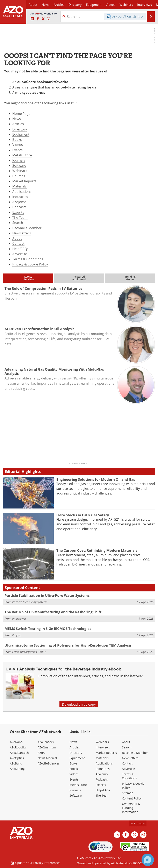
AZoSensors (46, 742)
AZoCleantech (19, 753)
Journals (19, 160)
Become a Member (27, 228)
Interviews (103, 747)
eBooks (74, 769)
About (17, 238)
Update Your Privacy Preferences (35, 863)
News (17, 119)
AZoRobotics (18, 747)
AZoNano (16, 742)
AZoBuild (16, 763)
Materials (20, 186)
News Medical (47, 758)
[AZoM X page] (43, 19)
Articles (18, 124)
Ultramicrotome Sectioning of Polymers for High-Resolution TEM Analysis (68, 645)
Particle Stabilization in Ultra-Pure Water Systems (47, 595)
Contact (18, 243)
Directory (75, 5)
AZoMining (17, 769)
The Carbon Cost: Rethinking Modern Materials (97, 550)
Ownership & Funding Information (131, 808)
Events (17, 150)
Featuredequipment (79, 278)
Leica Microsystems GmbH (29, 652)
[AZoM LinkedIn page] (32, 19)
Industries (20, 197)
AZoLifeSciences (49, 763)
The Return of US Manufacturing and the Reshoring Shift (53, 612)
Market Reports (24, 181)
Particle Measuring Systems (30, 602)
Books (17, 139)
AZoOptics (17, 758)
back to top (138, 823)
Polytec (17, 635)
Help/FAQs (20, 249)
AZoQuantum (47, 747)
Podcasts (19, 207)
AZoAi (42, 753)
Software (19, 165)
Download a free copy (79, 704)
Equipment (21, 134)
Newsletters (22, 233)
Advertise (20, 254)
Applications (22, 191)
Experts (18, 212)
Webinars (20, 171)
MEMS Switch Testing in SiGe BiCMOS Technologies (48, 629)
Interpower (19, 618)
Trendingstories (130, 278)
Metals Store (22, 155)
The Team (20, 217)
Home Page (21, 113)
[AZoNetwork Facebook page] (38, 19)
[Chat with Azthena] (148, 860)
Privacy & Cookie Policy (30, 264)
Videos (18, 145)
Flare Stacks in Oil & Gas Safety (83, 515)
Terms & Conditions (28, 259)
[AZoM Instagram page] (49, 19)
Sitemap (128, 793)
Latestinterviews (28, 278)
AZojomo (19, 202)
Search (18, 223)
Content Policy (132, 798)
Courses (19, 176)
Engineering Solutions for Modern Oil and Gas (96, 479)
